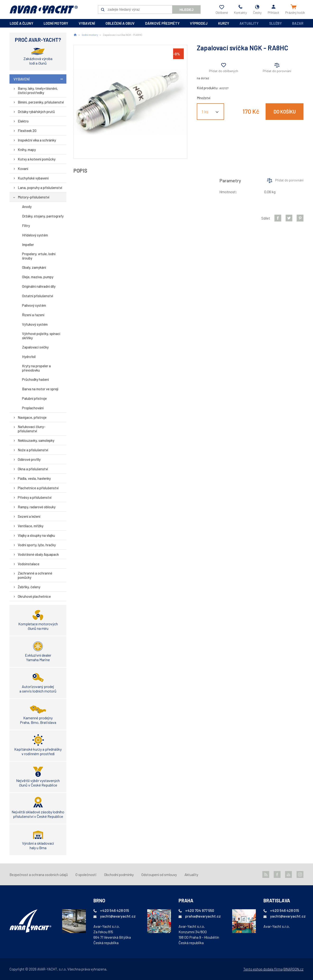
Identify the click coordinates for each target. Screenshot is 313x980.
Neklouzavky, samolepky (36, 440)
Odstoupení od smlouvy (159, 875)
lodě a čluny (21, 23)
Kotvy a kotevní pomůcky (37, 159)
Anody (27, 207)
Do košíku (285, 112)
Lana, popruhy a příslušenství (40, 188)
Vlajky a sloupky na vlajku (36, 535)
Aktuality (249, 23)
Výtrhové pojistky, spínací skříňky (41, 336)
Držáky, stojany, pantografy (43, 216)
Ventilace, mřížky (31, 526)
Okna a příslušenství (33, 469)
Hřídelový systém (35, 235)
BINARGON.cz (293, 969)
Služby (275, 23)
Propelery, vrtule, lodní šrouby (39, 256)
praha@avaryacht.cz (203, 916)
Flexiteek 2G (27, 131)
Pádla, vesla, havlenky (34, 478)
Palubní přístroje (34, 398)
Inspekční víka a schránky (37, 140)
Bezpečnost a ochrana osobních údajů (39, 875)
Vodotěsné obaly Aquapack (38, 554)
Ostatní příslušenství (38, 296)
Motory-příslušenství (34, 197)
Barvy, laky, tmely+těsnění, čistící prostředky (38, 90)
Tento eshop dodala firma (263, 969)
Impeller (28, 245)
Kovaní (23, 169)
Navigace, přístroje (32, 417)
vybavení (87, 23)
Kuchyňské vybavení (33, 178)
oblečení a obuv (120, 23)
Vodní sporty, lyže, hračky (37, 545)
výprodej (199, 23)
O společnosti (86, 875)
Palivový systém (34, 305)
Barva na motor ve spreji (40, 389)
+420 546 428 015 (115, 910)
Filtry (26, 226)
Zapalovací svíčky (35, 347)
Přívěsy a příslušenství (35, 497)
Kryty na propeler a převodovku (36, 368)
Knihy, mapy (27, 150)
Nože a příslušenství (33, 450)
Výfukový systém (35, 324)
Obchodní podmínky (119, 875)
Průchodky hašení (35, 379)
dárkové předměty (162, 23)
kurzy (224, 23)
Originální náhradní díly (39, 286)
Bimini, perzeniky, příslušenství (41, 102)
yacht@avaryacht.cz (118, 916)
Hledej (186, 10)
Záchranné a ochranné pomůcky (35, 575)
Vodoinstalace (29, 564)
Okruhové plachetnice (34, 596)
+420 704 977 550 (200, 910)
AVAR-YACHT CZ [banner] (44, 9)
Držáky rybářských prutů (36, 112)
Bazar (298, 23)
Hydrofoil (29, 357)
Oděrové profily (29, 459)
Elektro (23, 121)
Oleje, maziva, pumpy (38, 277)
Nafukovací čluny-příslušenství (32, 429)
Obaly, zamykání (34, 267)
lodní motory (56, 23)
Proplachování (33, 408)
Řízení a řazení (33, 315)
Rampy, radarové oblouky (37, 507)
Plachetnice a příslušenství (38, 488)
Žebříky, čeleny (29, 587)
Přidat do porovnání (277, 71)
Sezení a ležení (29, 516)
